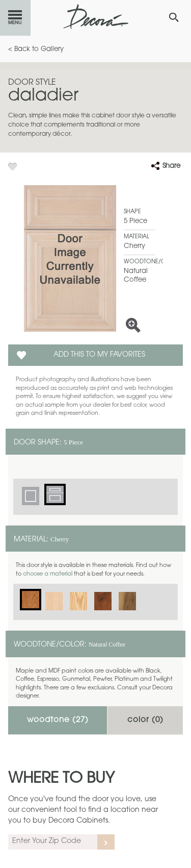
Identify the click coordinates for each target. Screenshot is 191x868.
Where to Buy (61, 779)
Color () (145, 720)
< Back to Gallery (36, 49)
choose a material (48, 574)
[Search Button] (174, 17)
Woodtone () (58, 720)
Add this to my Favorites (99, 355)
